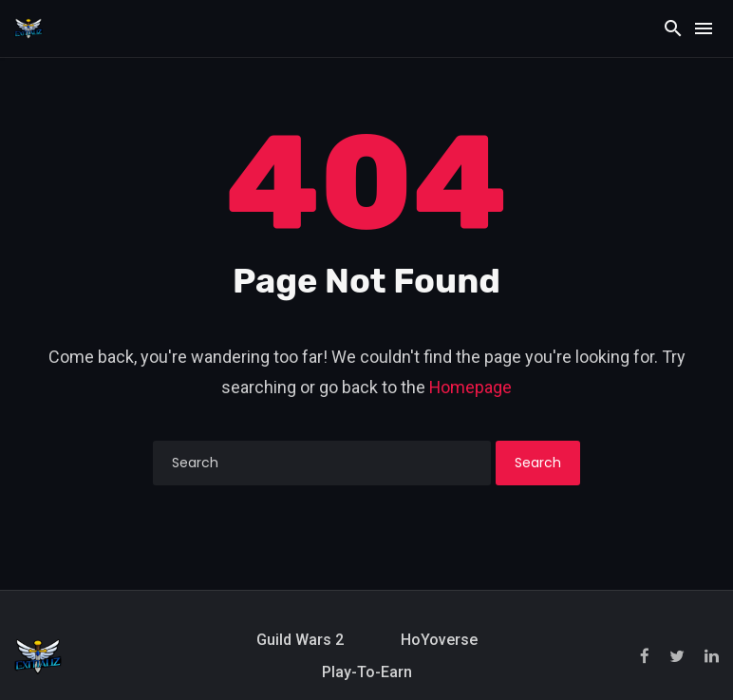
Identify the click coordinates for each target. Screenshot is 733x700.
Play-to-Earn (367, 672)
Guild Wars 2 (300, 640)
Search (538, 463)
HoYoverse (439, 640)
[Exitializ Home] (28, 28)
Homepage (470, 387)
